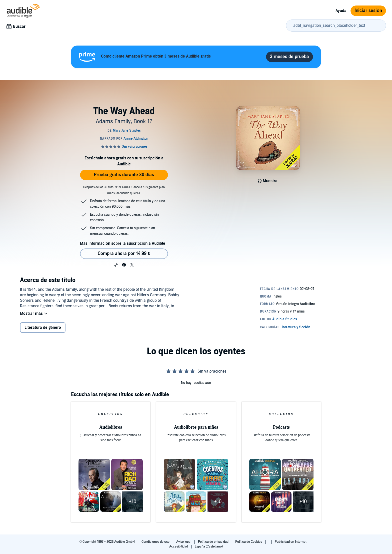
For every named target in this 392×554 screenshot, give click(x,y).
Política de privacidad (214, 542)
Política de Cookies (249, 542)
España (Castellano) (209, 546)
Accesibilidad (179, 546)
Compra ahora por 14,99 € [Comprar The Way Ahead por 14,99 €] (124, 254)
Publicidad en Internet (291, 542)
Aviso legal (184, 542)
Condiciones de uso (156, 542)
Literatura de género (43, 328)
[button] (116, 265)
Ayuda (341, 11)
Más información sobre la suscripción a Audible (123, 243)
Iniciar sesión (368, 11)
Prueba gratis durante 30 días (124, 175)
